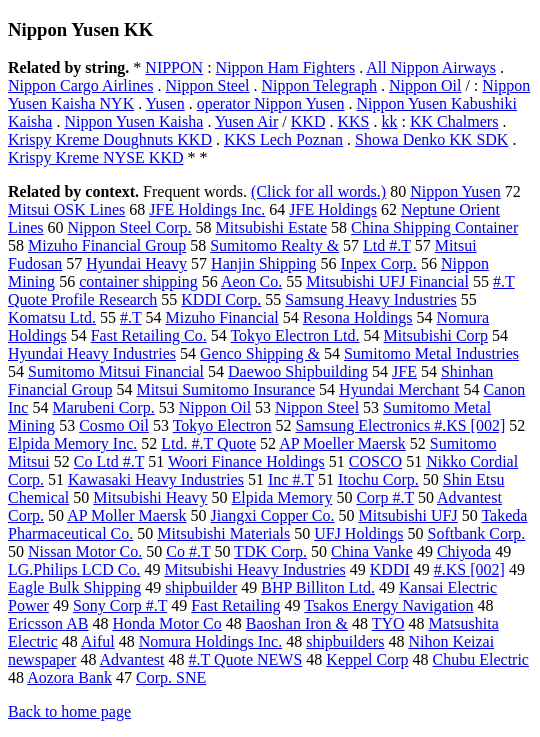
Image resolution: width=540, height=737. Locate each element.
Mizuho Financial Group (107, 245)
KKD (308, 121)
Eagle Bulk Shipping (74, 587)
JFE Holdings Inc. (207, 209)
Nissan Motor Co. (85, 551)
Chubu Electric (481, 659)
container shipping (138, 281)
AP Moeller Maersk (342, 443)
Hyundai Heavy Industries (92, 353)
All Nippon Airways (431, 67)
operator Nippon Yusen (271, 103)
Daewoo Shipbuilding (298, 371)
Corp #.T (384, 497)
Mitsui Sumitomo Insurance (225, 389)
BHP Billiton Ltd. (318, 587)
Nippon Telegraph (318, 85)
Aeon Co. (251, 281)
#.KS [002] (469, 569)
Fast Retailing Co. (149, 335)
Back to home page (69, 711)
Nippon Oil (425, 85)
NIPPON (174, 67)
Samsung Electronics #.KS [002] (401, 425)
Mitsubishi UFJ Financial (387, 281)
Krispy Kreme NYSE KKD (96, 157)
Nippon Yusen (455, 191)
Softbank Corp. (477, 533)
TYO (388, 623)
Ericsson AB (48, 623)
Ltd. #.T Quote (208, 443)
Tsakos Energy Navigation (388, 605)
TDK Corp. (270, 551)
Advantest (132, 659)
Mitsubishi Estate (272, 227)
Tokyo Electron (222, 425)
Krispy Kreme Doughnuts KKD (110, 139)
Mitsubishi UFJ (408, 515)
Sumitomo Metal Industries (431, 353)
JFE (404, 371)
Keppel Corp (367, 659)
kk (390, 121)
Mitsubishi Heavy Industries (254, 569)
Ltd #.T (387, 245)
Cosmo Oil (114, 425)
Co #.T (188, 551)
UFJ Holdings (358, 533)
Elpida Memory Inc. (72, 443)
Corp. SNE (171, 677)
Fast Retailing (235, 605)
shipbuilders (345, 641)
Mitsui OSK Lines (66, 209)
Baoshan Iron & (297, 623)
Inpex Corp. (378, 263)
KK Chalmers (454, 121)
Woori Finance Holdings (246, 461)
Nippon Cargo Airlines (80, 85)
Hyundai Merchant (399, 389)
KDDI (390, 569)
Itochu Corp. (378, 479)
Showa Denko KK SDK (431, 139)
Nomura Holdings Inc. (211, 641)
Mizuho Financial (221, 317)
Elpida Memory (282, 497)
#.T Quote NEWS (245, 659)
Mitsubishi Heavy (150, 497)
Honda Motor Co (166, 623)
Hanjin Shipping (263, 263)
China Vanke (372, 551)
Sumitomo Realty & (274, 245)
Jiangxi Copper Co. (273, 515)
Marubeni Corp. (103, 407)
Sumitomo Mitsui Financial (116, 371)
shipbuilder (201, 587)
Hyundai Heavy (136, 263)
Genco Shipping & (260, 353)
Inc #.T (291, 479)
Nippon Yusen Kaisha (133, 121)
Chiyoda (464, 551)
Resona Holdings (358, 317)
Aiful (98, 641)
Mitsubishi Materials (223, 533)
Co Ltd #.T (109, 461)
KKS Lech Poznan (283, 139)
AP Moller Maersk (126, 515)
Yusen (165, 103)
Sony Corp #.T (120, 605)
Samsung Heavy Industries (371, 299)
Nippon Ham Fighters (286, 67)
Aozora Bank (69, 677)
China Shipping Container (434, 227)
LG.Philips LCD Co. (74, 569)
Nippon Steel (207, 85)
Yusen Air (247, 121)
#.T (130, 317)
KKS (353, 121)
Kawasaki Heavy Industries (156, 479)
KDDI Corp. (221, 299)
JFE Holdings (333, 209)
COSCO (375, 461)
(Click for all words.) (318, 191)
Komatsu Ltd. (52, 317)
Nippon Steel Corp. (130, 227)
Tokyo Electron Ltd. (294, 335)
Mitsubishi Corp (435, 335)
